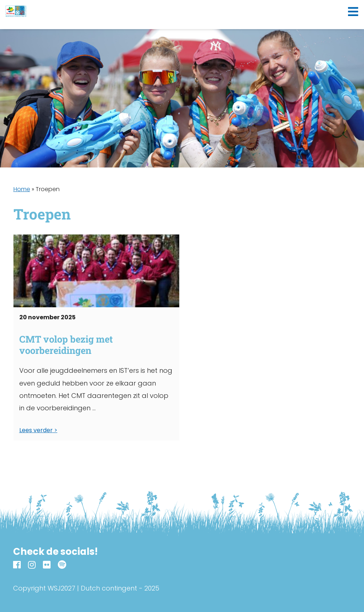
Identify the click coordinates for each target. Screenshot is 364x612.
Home (22, 189)
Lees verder (36, 430)
